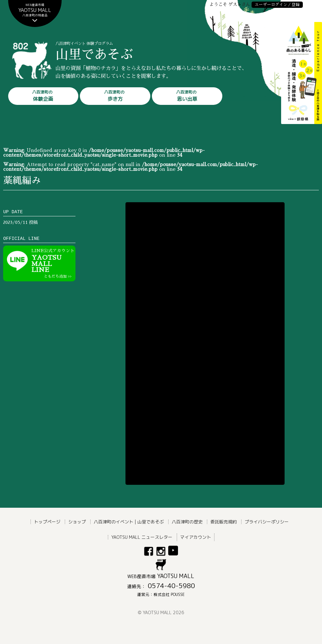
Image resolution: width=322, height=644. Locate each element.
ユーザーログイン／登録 (277, 5)
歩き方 (114, 96)
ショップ (77, 522)
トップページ (47, 522)
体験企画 (43, 96)
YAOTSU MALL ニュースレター (142, 537)
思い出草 (186, 96)
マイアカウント (196, 537)
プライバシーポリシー (267, 522)
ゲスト (235, 4)
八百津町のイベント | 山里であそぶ (129, 522)
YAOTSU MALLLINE (53, 263)
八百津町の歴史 (187, 522)
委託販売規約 (224, 522)
